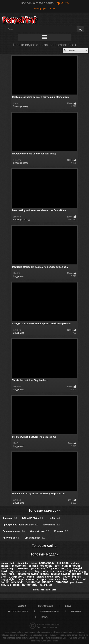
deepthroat (33, 582)
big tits (77, 574)
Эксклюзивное (35, 538)
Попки (54, 518)
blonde (45, 574)
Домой (22, 606)
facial (12, 574)
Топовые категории (44, 510)
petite (66, 577)
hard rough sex (11, 571)
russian (75, 579)
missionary (19, 566)
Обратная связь (50, 611)
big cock (63, 563)
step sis (28, 571)
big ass (72, 571)
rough (20, 579)
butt (12, 563)
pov (58, 577)
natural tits (55, 579)
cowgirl (77, 568)
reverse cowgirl (61, 574)
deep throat (46, 585)
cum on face (57, 571)
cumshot (62, 582)
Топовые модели (44, 554)
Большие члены (14, 531)
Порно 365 (62, 3)
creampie (46, 566)
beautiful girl (8, 569)
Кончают (61, 531)
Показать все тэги (44, 590)
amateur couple (36, 579)
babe (16, 585)
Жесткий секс (40, 531)
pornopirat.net (53, 624)
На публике (11, 538)
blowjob (48, 582)
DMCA (44, 617)
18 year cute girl (58, 568)
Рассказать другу (18, 611)
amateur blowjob (28, 574)
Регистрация (40, 9)
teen (66, 579)
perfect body (47, 563)
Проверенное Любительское (20, 525)
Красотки (10, 518)
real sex (75, 563)
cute (57, 566)
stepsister (22, 563)
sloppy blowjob (45, 577)
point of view (38, 569)
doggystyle (16, 577)
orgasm (30, 577)
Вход (53, 9)
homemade (30, 585)
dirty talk (6, 585)
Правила (76, 611)
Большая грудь (33, 518)
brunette (5, 566)
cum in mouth (71, 566)
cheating (33, 566)
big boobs (41, 571)
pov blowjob (77, 582)
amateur (23, 568)
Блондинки (52, 525)
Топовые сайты (44, 545)
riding (34, 563)
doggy (4, 563)
